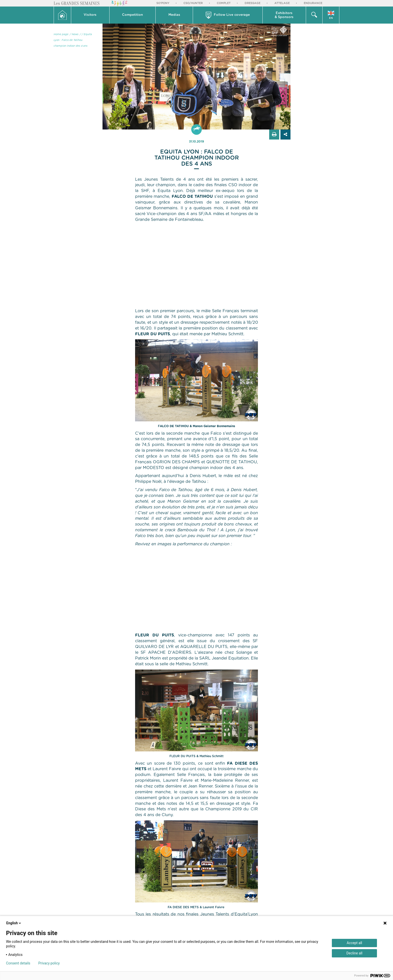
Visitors (90, 15)
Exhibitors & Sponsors (284, 15)
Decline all (354, 953)
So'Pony (163, 3)
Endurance (313, 3)
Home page (61, 34)
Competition (132, 15)
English (14, 923)
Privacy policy (49, 963)
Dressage (253, 3)
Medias (174, 15)
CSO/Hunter (193, 3)
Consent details (18, 963)
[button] (90, 15)
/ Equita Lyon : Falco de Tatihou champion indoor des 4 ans (73, 40)
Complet (224, 3)
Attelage (282, 3)
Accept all (354, 943)
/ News (74, 34)
